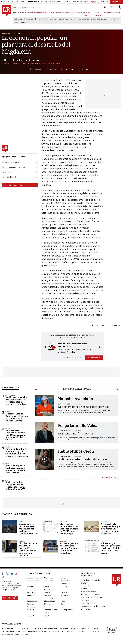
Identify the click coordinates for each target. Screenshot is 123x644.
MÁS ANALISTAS (109, 477)
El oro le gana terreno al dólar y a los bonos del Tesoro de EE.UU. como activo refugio (70, 529)
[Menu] (15, 12)
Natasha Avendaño (76, 399)
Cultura (104, 522)
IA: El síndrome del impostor (76, 434)
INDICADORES (109, 13)
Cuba (21, 522)
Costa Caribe (63, 19)
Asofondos (114, 19)
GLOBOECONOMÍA (55, 13)
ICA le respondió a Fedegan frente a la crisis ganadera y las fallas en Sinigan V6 (15, 486)
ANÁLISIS (79, 13)
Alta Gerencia (49, 578)
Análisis (63, 578)
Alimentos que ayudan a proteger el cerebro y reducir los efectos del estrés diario (111, 548)
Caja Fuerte (49, 581)
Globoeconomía (67, 595)
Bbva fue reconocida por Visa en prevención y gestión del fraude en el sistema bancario (29, 549)
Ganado (73, 19)
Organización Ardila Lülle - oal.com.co (112, 630)
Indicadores (32, 601)
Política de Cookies (89, 603)
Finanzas (31, 595)
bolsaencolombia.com (90, 628)
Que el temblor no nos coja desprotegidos (84, 407)
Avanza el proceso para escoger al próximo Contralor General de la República (69, 548)
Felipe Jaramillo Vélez (78, 426)
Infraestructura (50, 601)
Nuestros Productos (89, 586)
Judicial (63, 541)
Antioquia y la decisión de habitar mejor (83, 459)
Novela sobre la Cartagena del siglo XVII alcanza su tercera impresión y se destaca (111, 529)
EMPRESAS (38, 13)
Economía (65, 587)
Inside (63, 601)
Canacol (53, 19)
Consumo (31, 587)
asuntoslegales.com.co (11, 628)
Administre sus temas (12, 185)
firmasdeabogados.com (69, 628)
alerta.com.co (7, 634)
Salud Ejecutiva (66, 610)
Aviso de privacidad (89, 592)
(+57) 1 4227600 (8, 590)
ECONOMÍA (29, 13)
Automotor (10, 395)
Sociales (31, 615)
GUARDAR (83, 70)
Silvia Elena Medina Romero (22, 60)
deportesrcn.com (22, 634)
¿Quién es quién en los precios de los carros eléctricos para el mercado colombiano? (16, 401)
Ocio (62, 604)
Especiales (48, 592)
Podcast (31, 610)
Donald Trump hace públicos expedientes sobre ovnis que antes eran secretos (16, 469)
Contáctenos (86, 589)
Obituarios (48, 604)
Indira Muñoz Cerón (76, 451)
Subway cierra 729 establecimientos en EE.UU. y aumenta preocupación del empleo (16, 435)
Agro (8, 480)
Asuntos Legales (34, 581)
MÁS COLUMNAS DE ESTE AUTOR (42, 69)
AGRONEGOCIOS (68, 13)
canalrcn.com (57, 631)
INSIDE (118, 13)
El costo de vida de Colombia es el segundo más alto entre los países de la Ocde (17, 417)
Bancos (22, 541)
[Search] (105, 7)
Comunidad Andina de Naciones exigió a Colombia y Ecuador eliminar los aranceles (17, 453)
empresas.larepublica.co (48, 628)
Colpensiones (20, 22)
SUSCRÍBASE (116, 2)
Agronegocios (33, 578)
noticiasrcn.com (84, 631)
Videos (47, 615)
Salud (103, 541)
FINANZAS (20, 13)
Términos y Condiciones (90, 595)
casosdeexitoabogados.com (13, 631)
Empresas (31, 592)
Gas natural (42, 19)
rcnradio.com (70, 631)
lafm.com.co (98, 631)
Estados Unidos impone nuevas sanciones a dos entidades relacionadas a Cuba (29, 529)
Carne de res (84, 19)
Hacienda (9, 412)
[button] (45, 347)
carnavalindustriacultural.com (38, 631)
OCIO (45, 13)
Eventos (64, 592)
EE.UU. (8, 428)
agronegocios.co (29, 628)
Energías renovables (99, 19)
